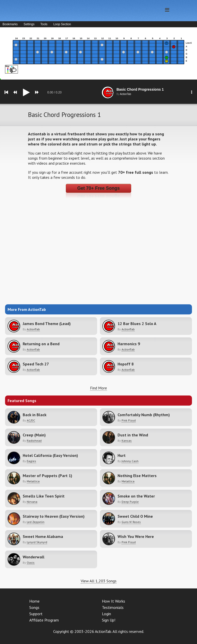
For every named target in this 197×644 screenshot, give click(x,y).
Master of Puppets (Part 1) (47, 476)
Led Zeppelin (36, 522)
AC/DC (31, 420)
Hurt (122, 455)
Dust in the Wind (133, 435)
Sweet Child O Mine (135, 516)
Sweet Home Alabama (43, 536)
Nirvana (32, 502)
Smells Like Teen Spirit (44, 496)
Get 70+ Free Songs (99, 188)
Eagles (31, 461)
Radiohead (34, 441)
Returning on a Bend (41, 344)
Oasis (31, 563)
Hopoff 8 (126, 364)
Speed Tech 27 (36, 364)
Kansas (127, 441)
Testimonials (113, 607)
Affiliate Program (44, 620)
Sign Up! (109, 620)
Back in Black (35, 415)
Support (36, 614)
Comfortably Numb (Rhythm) (144, 415)
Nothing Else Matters (137, 476)
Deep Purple (130, 502)
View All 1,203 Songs (99, 581)
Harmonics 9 (129, 344)
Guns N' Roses (131, 522)
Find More (99, 388)
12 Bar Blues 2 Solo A (137, 324)
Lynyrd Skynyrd (37, 542)
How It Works (114, 601)
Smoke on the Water (136, 496)
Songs (34, 607)
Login (106, 614)
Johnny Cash (130, 461)
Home (34, 601)
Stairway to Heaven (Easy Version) (54, 516)
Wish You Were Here (136, 536)
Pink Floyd (129, 420)
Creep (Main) (34, 435)
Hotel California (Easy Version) (50, 455)
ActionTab (33, 329)
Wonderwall (34, 557)
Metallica (33, 481)
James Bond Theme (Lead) (47, 324)
